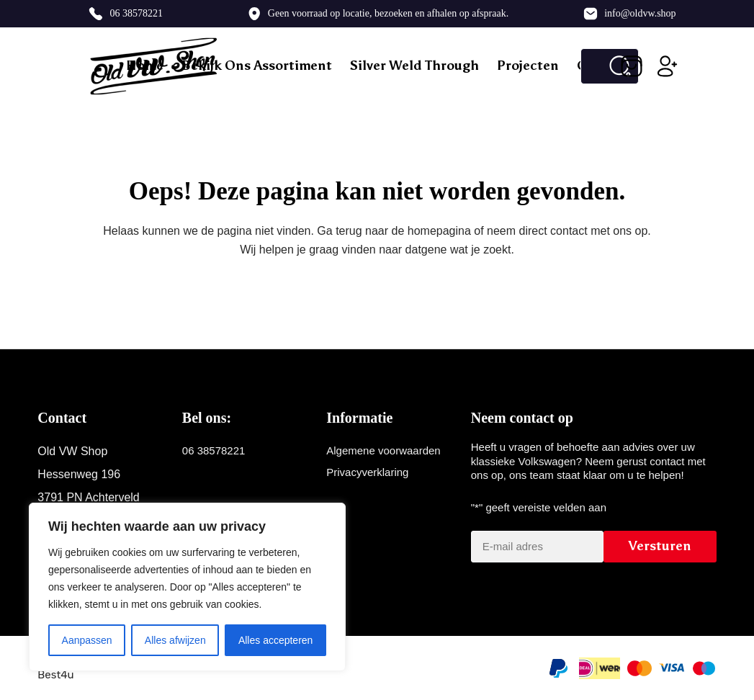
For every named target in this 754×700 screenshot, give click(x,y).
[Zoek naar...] (592, 66)
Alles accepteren (276, 640)
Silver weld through (414, 66)
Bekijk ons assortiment (257, 66)
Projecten (528, 66)
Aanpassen (87, 640)
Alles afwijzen (175, 640)
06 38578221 (136, 13)
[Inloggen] (668, 66)
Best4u (55, 675)
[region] (187, 587)
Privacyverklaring (367, 472)
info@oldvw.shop (640, 13)
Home (145, 66)
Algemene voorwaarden (383, 450)
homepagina (439, 231)
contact (569, 231)
